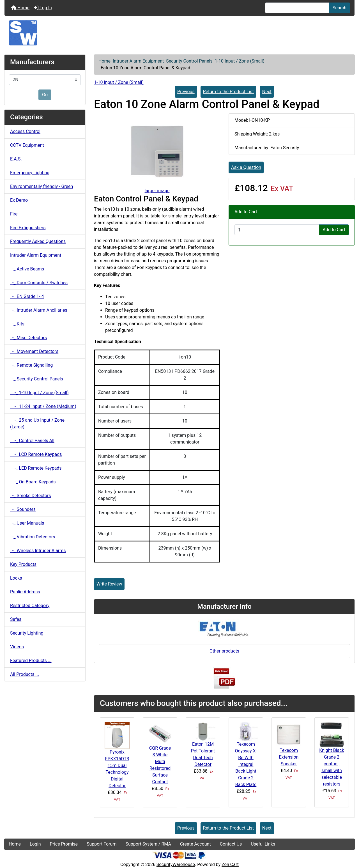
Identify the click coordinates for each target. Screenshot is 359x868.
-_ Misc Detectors (28, 338)
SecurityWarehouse (176, 864)
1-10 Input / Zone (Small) (240, 61)
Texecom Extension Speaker (289, 757)
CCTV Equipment (27, 145)
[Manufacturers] (45, 80)
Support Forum (102, 844)
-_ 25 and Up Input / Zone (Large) (37, 423)
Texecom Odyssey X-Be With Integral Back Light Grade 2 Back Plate (246, 764)
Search (340, 8)
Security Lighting (27, 633)
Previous (186, 92)
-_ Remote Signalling (31, 365)
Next (267, 92)
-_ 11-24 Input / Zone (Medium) (43, 406)
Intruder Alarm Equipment (138, 61)
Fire (14, 214)
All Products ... (25, 674)
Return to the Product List (228, 92)
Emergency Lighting (30, 173)
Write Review (109, 584)
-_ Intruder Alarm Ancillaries (39, 310)
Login (35, 844)
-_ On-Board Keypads (33, 482)
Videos (17, 647)
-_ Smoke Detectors (31, 496)
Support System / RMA (148, 844)
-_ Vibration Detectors (33, 537)
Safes (16, 619)
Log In (43, 8)
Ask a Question (246, 167)
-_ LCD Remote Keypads (36, 454)
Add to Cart (334, 230)
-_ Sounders (23, 509)
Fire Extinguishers (28, 228)
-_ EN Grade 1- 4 (27, 296)
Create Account (195, 844)
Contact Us (231, 844)
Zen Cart (230, 864)
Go (45, 95)
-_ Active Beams (27, 269)
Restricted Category (30, 606)
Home (20, 8)
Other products (224, 651)
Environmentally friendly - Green (42, 186)
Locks (16, 578)
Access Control (25, 131)
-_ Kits (17, 324)
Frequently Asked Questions (38, 241)
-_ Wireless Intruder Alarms (38, 551)
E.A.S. (16, 159)
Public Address (25, 592)
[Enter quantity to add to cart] (277, 230)
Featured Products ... (31, 661)
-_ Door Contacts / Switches (39, 283)
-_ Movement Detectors (34, 351)
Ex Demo (19, 200)
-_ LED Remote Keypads (36, 468)
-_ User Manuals (27, 523)
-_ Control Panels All (32, 441)
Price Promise (64, 844)
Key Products (23, 564)
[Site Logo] (179, 33)
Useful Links (263, 844)
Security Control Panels (189, 61)
